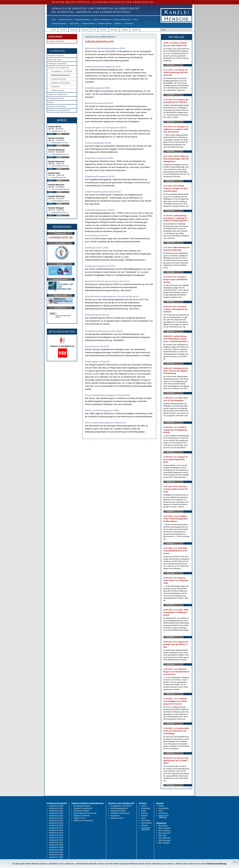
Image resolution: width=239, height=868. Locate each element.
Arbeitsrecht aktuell (65, 20)
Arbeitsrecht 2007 (56, 852)
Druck (144, 811)
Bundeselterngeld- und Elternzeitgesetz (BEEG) (106, 128)
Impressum (163, 813)
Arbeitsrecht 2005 (56, 857)
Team (161, 811)
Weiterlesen (170, 65)
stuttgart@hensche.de (60, 212)
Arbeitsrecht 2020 (56, 821)
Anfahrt (51, 134)
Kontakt (144, 816)
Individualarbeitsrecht (61, 75)
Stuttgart (125, 30)
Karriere (144, 813)
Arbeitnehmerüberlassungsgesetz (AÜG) (103, 67)
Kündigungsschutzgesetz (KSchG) (100, 266)
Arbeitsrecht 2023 (56, 813)
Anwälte (135, 30)
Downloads (146, 808)
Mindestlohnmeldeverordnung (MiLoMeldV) (104, 331)
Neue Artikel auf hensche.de (85, 813)
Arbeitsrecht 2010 (56, 845)
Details (60, 134)
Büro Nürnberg (165, 840)
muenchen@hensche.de (60, 189)
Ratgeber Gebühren (105, 24)
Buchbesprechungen (82, 806)
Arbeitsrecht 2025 (56, 808)
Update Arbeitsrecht (56, 41)
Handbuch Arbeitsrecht (82, 20)
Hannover (85, 30)
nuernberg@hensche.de (60, 201)
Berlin (54, 30)
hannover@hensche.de (60, 166)
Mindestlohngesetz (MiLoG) (97, 315)
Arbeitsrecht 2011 (56, 843)
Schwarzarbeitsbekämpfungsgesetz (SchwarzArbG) (108, 395)
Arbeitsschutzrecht (59, 79)
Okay (235, 862)
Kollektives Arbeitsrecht (61, 83)
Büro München (164, 838)
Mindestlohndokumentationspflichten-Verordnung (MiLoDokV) (112, 296)
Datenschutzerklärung (217, 864)
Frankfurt (63, 30)
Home (54, 20)
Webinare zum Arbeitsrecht (59, 110)
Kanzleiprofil (128, 24)
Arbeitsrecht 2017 (56, 828)
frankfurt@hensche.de (60, 143)
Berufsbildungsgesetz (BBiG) (98, 88)
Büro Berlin (163, 826)
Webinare (118, 24)
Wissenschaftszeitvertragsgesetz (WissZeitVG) (106, 423)
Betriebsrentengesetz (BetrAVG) (99, 103)
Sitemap (144, 825)
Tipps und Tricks (55, 60)
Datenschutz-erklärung (164, 817)
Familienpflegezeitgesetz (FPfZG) (100, 210)
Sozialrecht (56, 87)
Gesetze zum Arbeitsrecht (102, 20)
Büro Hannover (165, 833)
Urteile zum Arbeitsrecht (122, 20)
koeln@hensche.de (59, 177)
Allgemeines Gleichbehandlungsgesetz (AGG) (105, 48)
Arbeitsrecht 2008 (56, 850)
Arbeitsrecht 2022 (56, 816)
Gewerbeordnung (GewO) (96, 235)
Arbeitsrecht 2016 (56, 830)
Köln (94, 30)
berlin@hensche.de (59, 131)
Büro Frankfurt (164, 828)
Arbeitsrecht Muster (89, 24)
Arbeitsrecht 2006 (56, 855)
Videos (51, 102)
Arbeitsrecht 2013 (56, 838)
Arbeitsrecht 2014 (56, 835)
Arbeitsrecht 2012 (56, 840)
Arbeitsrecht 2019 (56, 823)
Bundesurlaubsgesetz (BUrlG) (98, 143)
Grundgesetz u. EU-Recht (62, 71)
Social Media (146, 823)
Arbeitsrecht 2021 (56, 818)
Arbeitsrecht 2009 (56, 847)
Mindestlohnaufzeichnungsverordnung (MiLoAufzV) (108, 281)
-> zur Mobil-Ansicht (57, 51)
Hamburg (74, 30)
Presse (135, 20)
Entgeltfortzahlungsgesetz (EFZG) (100, 176)
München (103, 30)
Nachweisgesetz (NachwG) (97, 346)
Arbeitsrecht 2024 (56, 811)
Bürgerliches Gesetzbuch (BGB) (99, 158)
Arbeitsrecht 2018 (56, 825)
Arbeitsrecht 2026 (56, 806)
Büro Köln (163, 836)
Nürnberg (114, 30)
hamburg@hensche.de (60, 154)
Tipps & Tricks (74, 24)
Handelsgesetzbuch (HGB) (97, 248)
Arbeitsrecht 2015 (56, 833)
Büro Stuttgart (164, 843)
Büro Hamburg (164, 831)
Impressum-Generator (59, 24)
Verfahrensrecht (58, 90)
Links (143, 818)
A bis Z (144, 806)
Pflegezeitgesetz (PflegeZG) (97, 362)
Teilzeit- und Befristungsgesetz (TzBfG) (102, 410)
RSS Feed (145, 821)
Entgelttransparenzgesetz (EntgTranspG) (103, 192)
